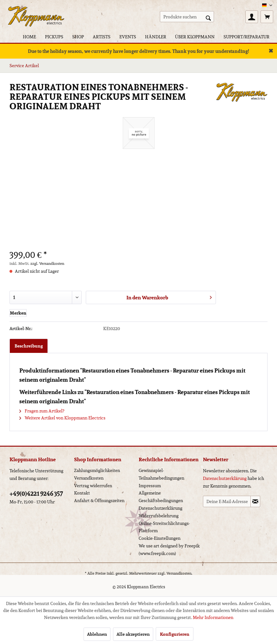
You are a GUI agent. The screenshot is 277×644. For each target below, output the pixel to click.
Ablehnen (97, 634)
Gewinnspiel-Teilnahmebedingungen (161, 474)
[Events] (128, 37)
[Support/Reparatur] (246, 37)
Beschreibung (29, 346)
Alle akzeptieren (133, 634)
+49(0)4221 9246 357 (36, 494)
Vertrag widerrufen (93, 486)
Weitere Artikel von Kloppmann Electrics (62, 418)
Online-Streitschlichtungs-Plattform (164, 527)
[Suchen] (208, 17)
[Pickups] (54, 37)
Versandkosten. (179, 573)
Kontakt (82, 493)
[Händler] (155, 37)
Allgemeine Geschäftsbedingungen (161, 497)
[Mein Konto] (252, 17)
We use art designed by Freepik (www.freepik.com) (169, 550)
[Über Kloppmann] (195, 37)
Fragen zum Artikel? (42, 411)
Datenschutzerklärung (161, 508)
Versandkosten (89, 478)
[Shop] (78, 37)
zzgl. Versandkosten (47, 263)
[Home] (29, 37)
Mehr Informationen (213, 617)
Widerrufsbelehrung (159, 516)
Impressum (150, 486)
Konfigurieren (175, 634)
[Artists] (102, 37)
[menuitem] (187, 17)
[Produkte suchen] (187, 17)
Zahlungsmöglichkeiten (97, 470)
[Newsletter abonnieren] (255, 501)
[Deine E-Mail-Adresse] (227, 501)
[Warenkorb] (267, 17)
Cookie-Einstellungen (160, 538)
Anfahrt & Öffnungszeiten (99, 501)
